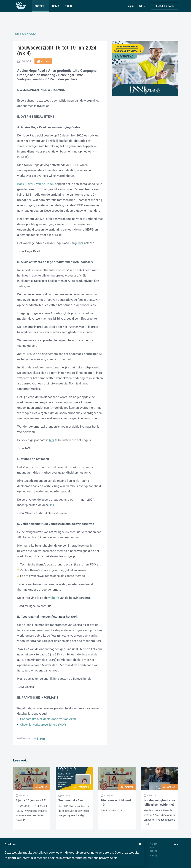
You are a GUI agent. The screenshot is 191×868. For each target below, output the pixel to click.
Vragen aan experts (154, 847)
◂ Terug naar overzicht (25, 34)
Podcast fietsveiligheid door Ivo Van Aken (48, 719)
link (52, 505)
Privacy (154, 856)
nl (175, 845)
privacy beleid (108, 858)
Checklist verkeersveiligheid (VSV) (43, 725)
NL (141, 6)
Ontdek (39, 6)
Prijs (68, 6)
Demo (56, 6)
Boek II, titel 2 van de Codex (36, 184)
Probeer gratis (165, 6)
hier (81, 243)
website (54, 598)
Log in (130, 6)
